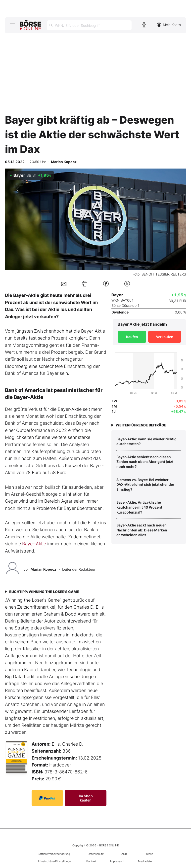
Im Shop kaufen (86, 798)
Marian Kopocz (43, 569)
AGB (124, 854)
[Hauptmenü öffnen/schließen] (12, 25)
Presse (149, 854)
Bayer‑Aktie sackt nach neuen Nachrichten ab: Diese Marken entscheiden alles (142, 530)
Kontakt (91, 861)
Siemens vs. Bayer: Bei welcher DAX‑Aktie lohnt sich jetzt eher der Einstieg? (145, 485)
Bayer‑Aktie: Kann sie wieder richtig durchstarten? (146, 441)
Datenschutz (96, 854)
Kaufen (132, 337)
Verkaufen (165, 337)
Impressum (117, 861)
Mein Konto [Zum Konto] (169, 25)
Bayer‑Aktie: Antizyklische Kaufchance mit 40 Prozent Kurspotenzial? (139, 507)
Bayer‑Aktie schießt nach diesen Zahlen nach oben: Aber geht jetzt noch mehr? (145, 462)
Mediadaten (146, 861)
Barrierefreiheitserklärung (54, 854)
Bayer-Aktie (34, 544)
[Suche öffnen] (89, 25)
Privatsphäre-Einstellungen (55, 861)
